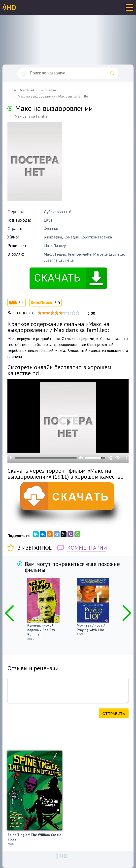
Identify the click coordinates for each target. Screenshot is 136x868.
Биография (53, 237)
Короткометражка (96, 237)
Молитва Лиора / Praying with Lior (91, 628)
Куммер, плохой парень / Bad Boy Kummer (41, 630)
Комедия (71, 237)
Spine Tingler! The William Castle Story (34, 837)
